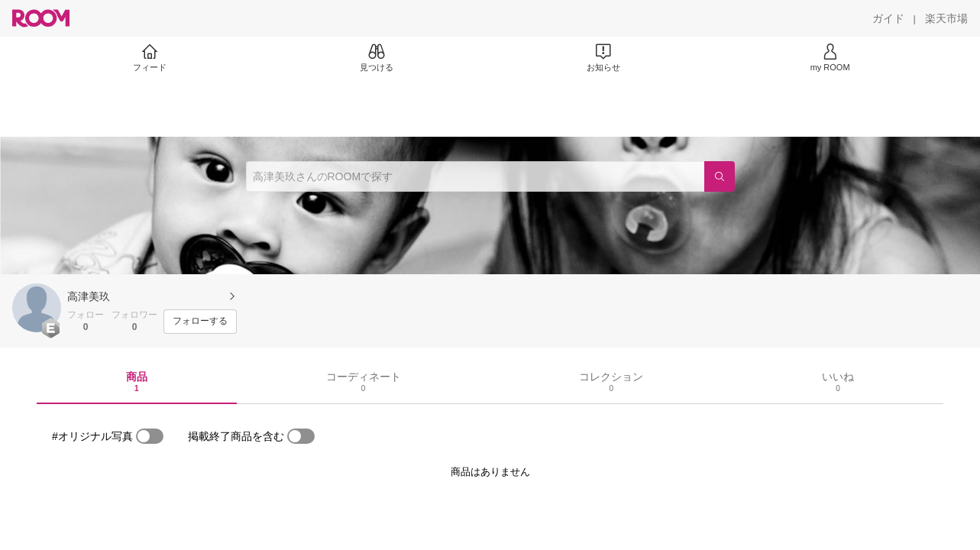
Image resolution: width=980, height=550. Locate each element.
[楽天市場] (946, 18)
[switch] (150, 436)
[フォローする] (200, 322)
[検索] (720, 176)
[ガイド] (888, 18)
